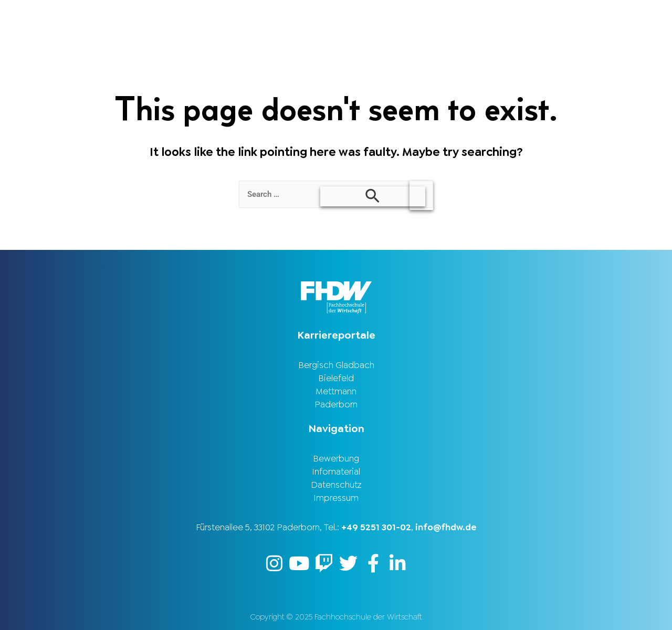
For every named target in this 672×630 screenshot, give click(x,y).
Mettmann (336, 391)
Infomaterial (336, 471)
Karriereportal (620, 17)
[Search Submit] (373, 196)
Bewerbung (336, 458)
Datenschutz (336, 485)
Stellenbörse (532, 17)
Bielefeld (336, 378)
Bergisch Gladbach (336, 365)
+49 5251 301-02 (376, 527)
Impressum (336, 498)
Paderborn (336, 404)
